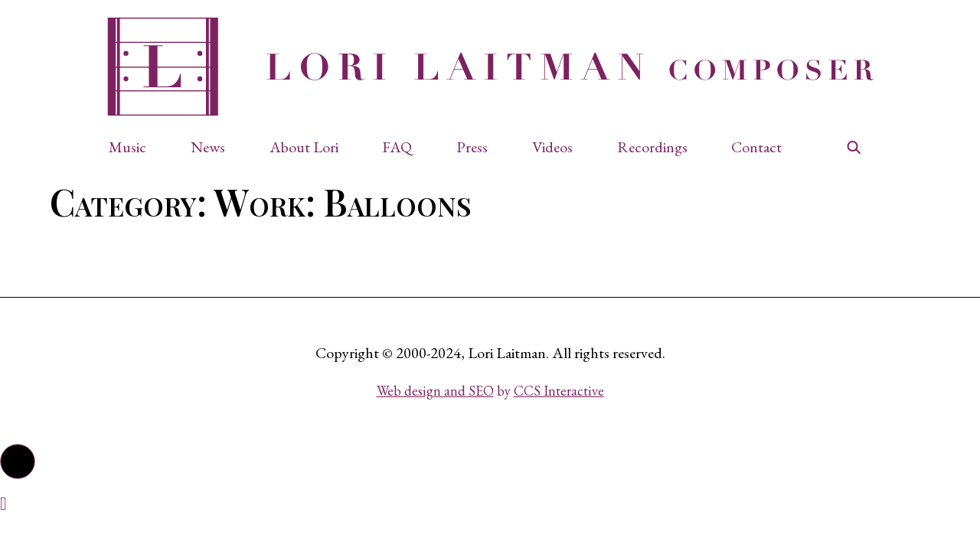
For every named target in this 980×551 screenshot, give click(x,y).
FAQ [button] (397, 147)
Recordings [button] (652, 147)
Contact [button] (756, 147)
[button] (135, 147)
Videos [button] (552, 147)
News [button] (208, 147)
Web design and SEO (435, 391)
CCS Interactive (559, 391)
